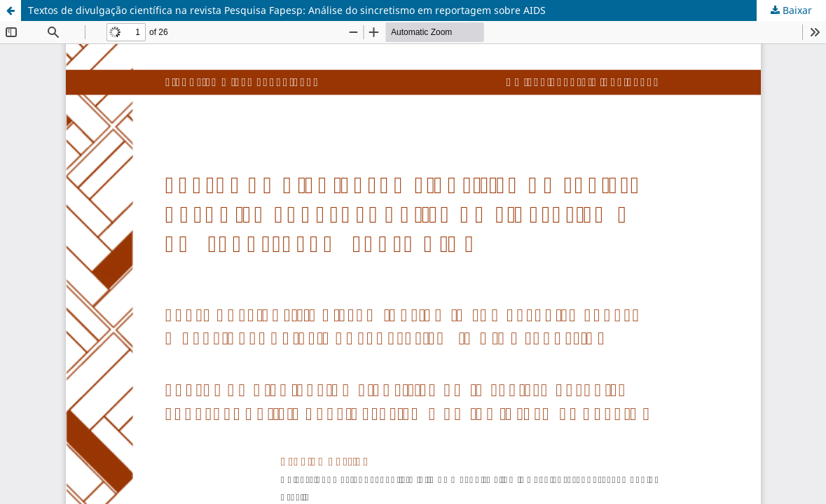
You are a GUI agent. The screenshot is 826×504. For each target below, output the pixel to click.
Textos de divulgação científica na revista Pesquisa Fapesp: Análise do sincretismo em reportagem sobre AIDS (287, 10)
